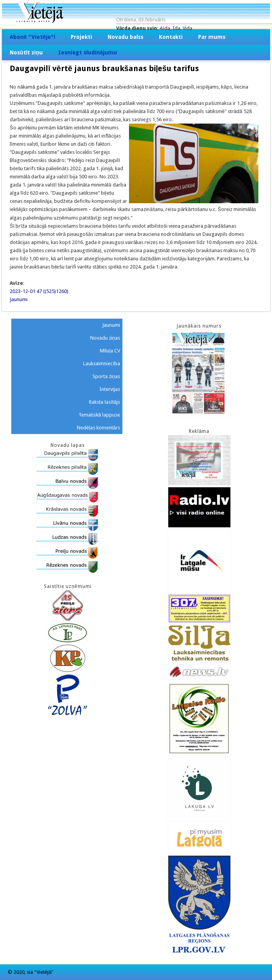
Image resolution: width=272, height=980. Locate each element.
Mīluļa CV (110, 351)
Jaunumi (19, 299)
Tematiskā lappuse (99, 415)
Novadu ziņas (105, 338)
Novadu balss (126, 37)
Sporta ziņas (106, 376)
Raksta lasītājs (105, 402)
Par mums (212, 37)
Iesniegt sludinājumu (88, 52)
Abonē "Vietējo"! (32, 37)
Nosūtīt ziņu (26, 52)
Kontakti (171, 37)
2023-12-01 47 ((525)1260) (39, 291)
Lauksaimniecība (102, 364)
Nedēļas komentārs (99, 428)
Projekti (81, 37)
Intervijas (110, 389)
